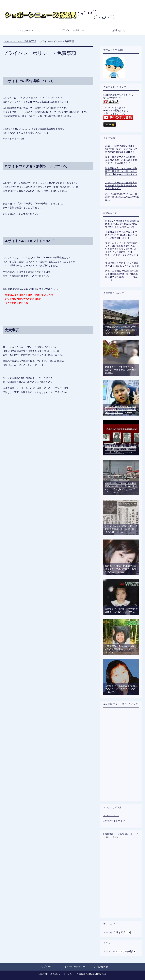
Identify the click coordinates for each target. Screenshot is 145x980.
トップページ (26, 30)
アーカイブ (109, 932)
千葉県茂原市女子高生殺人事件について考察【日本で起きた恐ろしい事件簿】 (121, 235)
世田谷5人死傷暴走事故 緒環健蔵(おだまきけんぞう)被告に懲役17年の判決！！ (122, 224)
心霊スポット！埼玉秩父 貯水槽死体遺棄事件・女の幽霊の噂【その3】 (121, 529)
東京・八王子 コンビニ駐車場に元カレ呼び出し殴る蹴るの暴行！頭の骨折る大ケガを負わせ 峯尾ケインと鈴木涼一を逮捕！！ (121, 249)
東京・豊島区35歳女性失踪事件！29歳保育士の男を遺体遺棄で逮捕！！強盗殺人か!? (121, 160)
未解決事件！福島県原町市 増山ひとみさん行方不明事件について (121, 689)
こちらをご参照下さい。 (15, 139)
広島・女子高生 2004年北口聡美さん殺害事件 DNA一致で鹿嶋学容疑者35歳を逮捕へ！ (122, 274)
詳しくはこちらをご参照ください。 (21, 214)
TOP (20, 41)
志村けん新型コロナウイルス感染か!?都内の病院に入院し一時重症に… (122, 197)
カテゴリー (109, 951)
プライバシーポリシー (72, 30)
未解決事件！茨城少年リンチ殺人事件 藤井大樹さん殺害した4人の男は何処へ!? (121, 449)
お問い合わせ (119, 30)
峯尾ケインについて (126, 255)
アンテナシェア (111, 815)
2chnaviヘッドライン (114, 821)
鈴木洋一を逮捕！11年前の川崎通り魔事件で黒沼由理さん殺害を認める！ (121, 569)
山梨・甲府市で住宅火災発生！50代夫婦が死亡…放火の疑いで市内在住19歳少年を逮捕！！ (121, 149)
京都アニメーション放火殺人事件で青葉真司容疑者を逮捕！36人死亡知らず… (121, 186)
